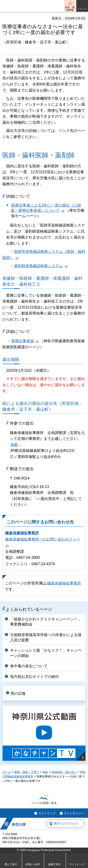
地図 (14, 445)
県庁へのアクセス (66, 824)
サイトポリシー (74, 813)
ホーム (7, 772)
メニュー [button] (82, 9)
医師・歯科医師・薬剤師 (38, 155)
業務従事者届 (23, 341)
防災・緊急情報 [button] (70, 9)
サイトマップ (47, 813)
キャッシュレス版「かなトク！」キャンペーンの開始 (46, 653)
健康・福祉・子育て (27, 772)
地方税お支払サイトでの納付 (34, 677)
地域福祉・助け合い (64, 772)
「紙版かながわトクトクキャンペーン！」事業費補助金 (46, 622)
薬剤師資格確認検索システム (38, 266)
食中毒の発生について (29, 666)
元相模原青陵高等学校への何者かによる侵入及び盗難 (46, 637)
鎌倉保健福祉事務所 (22, 533)
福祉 (45, 772)
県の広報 (18, 693)
